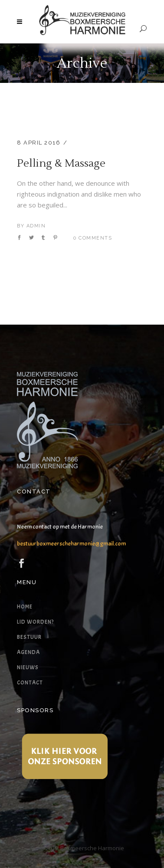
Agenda (28, 652)
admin (36, 226)
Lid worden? (35, 622)
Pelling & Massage (61, 163)
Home (25, 607)
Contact (30, 683)
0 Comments (93, 238)
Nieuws (28, 667)
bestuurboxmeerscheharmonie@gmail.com (71, 544)
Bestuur (29, 637)
